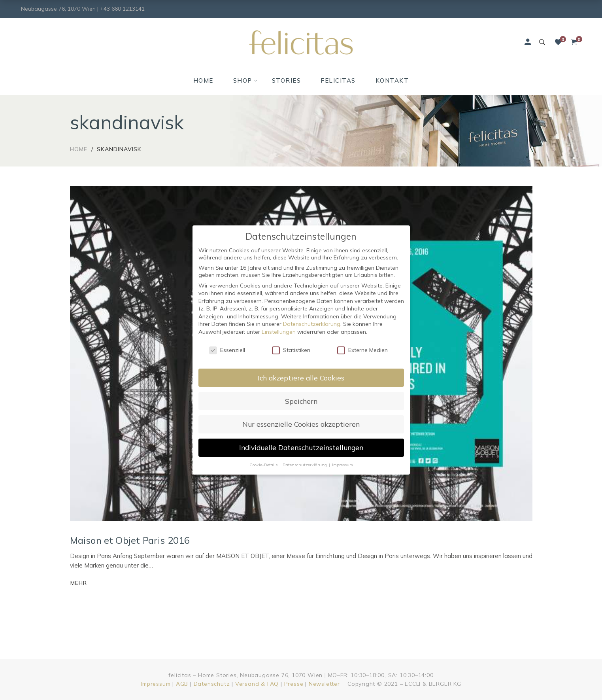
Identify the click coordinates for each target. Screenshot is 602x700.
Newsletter (324, 684)
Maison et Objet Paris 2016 (130, 540)
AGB (182, 684)
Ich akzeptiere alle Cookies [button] (301, 378)
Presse (294, 684)
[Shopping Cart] (574, 42)
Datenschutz (212, 684)
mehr (79, 583)
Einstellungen (279, 332)
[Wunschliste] (558, 42)
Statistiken (291, 350)
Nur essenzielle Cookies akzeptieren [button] (301, 424)
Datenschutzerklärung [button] (305, 465)
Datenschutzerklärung (312, 324)
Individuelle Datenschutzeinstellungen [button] (301, 447)
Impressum (156, 684)
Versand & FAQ (257, 684)
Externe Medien (362, 350)
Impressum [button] (343, 465)
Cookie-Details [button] (264, 465)
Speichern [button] (301, 401)
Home (79, 149)
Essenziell (227, 350)
